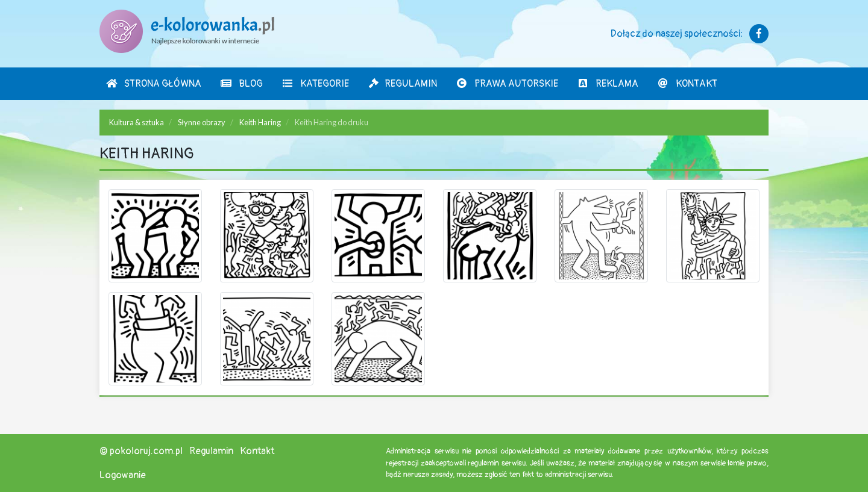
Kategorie (315, 84)
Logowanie (123, 475)
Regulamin (402, 84)
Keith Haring (260, 122)
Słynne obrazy (202, 122)
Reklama (608, 84)
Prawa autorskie (507, 84)
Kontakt (687, 84)
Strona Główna (153, 84)
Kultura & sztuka (137, 122)
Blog (241, 84)
